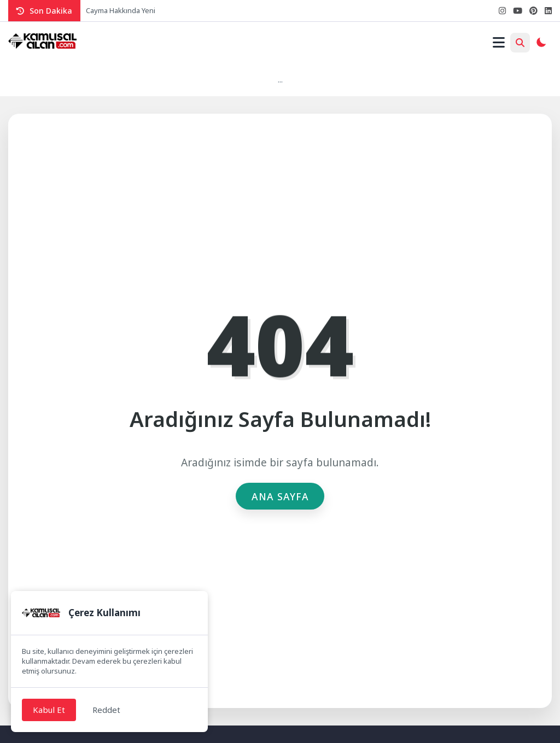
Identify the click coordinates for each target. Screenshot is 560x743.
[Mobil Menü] (499, 43)
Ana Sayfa (280, 496)
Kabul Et (49, 710)
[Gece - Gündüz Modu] (541, 44)
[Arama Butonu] (520, 43)
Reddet (106, 710)
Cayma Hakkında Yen (120, 10)
